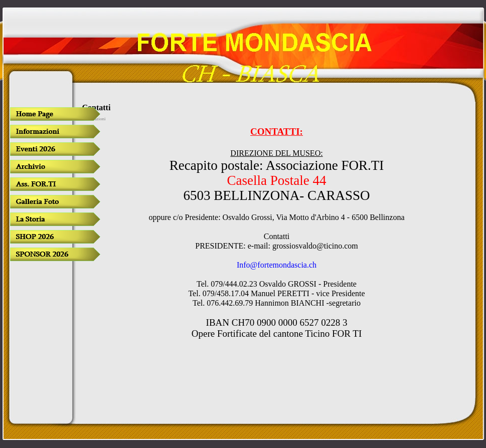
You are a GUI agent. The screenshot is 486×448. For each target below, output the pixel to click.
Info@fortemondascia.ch (277, 265)
